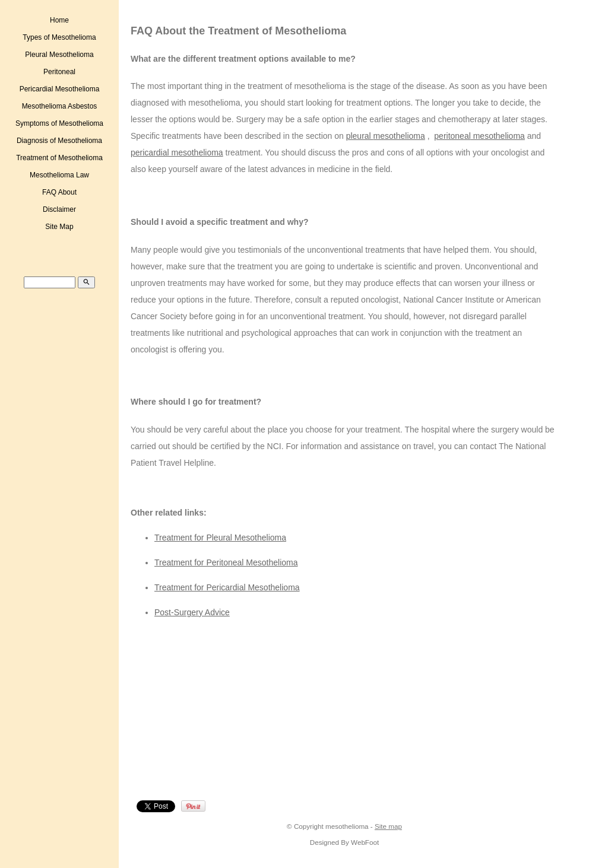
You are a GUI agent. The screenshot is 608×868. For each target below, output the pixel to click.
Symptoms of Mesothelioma (59, 123)
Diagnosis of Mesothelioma (59, 141)
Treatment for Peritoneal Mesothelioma (226, 562)
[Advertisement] (235, 712)
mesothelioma (399, 136)
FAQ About (59, 192)
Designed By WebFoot (344, 842)
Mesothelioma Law (59, 175)
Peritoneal (59, 72)
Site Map (59, 227)
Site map (388, 826)
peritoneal (452, 136)
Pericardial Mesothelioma (60, 89)
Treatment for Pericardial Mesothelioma (227, 587)
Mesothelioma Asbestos (60, 106)
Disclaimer (59, 209)
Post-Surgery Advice (192, 612)
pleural (360, 136)
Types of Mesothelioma (59, 37)
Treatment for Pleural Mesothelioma (220, 538)
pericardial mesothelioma (177, 152)
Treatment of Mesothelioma (59, 158)
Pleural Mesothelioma (59, 55)
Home (59, 20)
